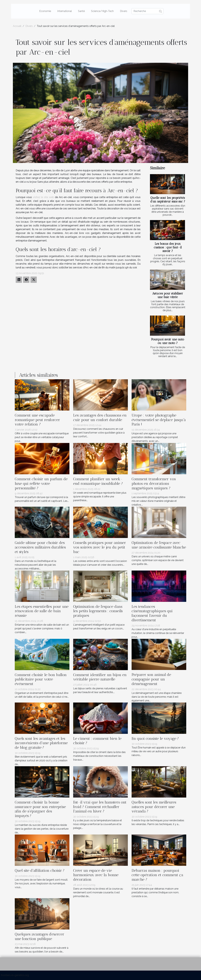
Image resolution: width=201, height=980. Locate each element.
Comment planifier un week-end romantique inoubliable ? (98, 481)
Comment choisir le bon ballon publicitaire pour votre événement (41, 679)
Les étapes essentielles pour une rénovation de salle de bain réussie (42, 611)
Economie (45, 11)
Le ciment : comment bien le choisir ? (97, 741)
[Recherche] (147, 11)
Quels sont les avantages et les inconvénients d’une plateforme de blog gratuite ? (41, 743)
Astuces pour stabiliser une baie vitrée (168, 295)
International (65, 11)
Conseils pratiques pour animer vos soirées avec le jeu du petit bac (100, 547)
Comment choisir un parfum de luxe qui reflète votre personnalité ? (41, 483)
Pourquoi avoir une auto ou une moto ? (168, 341)
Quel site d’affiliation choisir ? (40, 870)
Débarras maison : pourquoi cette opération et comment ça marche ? (157, 875)
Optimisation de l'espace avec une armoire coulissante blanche (159, 545)
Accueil (17, 26)
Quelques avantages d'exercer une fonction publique (39, 936)
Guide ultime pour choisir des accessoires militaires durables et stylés (40, 547)
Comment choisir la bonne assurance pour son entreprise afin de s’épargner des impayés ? (40, 809)
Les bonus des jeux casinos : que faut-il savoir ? (168, 247)
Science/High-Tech (102, 11)
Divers (124, 11)
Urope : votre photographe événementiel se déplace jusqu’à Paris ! (159, 420)
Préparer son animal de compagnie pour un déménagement (151, 679)
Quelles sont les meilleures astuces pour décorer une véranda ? (154, 807)
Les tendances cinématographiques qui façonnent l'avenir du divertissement (152, 613)
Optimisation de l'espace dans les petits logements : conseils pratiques (98, 611)
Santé (81, 11)
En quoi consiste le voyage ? (155, 738)
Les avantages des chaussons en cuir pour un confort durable (100, 417)
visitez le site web (43, 197)
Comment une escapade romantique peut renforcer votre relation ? (37, 420)
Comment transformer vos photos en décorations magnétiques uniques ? (154, 483)
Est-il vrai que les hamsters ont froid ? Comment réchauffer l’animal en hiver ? (100, 807)
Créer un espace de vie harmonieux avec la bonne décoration (96, 875)
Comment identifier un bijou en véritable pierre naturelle (100, 677)
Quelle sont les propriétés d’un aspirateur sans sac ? (168, 200)
